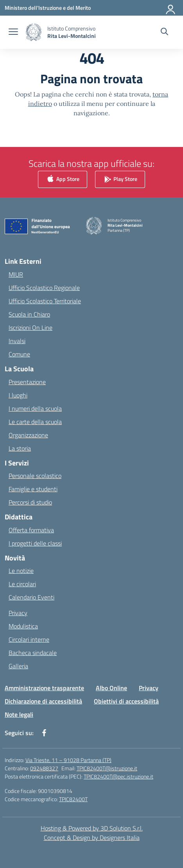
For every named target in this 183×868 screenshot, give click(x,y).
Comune (19, 354)
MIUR (16, 274)
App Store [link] (63, 180)
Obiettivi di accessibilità (126, 701)
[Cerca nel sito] (164, 32)
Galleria (18, 666)
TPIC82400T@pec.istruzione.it (118, 776)
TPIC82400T (73, 799)
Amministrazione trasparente (44, 688)
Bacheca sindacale (33, 653)
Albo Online (111, 688)
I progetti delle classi (35, 543)
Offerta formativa (31, 530)
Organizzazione (28, 435)
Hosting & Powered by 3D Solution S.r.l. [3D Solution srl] (92, 828)
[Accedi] (171, 8)
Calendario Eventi (31, 597)
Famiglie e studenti (33, 489)
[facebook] (44, 733)
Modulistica (23, 626)
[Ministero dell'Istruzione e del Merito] (48, 8)
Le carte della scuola (35, 422)
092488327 (44, 768)
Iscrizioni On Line (30, 328)
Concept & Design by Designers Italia (92, 838)
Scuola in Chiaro (29, 314)
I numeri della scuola (35, 408)
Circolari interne (29, 639)
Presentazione (27, 382)
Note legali (19, 714)
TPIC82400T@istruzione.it (107, 768)
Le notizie (21, 571)
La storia (20, 448)
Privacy (18, 613)
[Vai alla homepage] (72, 32)
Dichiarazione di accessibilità (43, 701)
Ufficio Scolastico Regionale (44, 288)
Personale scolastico (35, 476)
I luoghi (18, 395)
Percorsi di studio (30, 502)
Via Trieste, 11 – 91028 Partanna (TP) (68, 760)
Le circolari (22, 584)
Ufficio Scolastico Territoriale (45, 301)
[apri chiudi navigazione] (13, 32)
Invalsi (17, 341)
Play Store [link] (120, 180)
